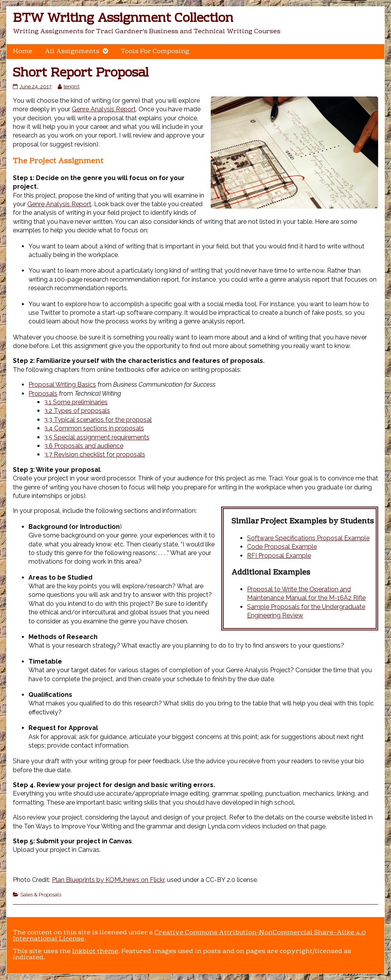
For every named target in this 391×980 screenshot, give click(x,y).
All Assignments (72, 52)
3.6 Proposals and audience (84, 446)
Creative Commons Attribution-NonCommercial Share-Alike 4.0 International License (189, 936)
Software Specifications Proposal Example (308, 538)
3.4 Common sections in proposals (94, 428)
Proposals (43, 394)
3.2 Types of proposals (77, 411)
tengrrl (71, 86)
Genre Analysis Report (104, 109)
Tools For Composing (155, 52)
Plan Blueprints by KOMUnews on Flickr (108, 880)
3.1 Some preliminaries (76, 402)
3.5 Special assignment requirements (97, 437)
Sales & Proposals (41, 894)
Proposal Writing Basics (62, 385)
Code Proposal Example (282, 547)
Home (23, 52)
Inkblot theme (95, 951)
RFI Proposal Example (279, 556)
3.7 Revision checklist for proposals (95, 454)
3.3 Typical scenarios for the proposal (98, 420)
